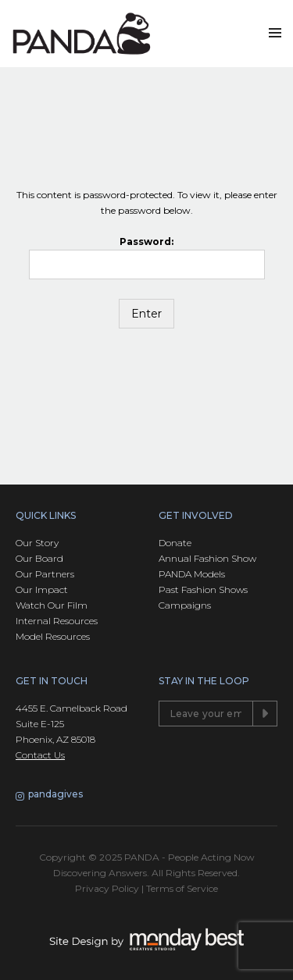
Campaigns (185, 605)
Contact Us (40, 755)
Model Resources (53, 636)
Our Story (37, 543)
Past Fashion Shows (203, 589)
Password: (147, 257)
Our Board (39, 558)
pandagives (49, 795)
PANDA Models (192, 574)
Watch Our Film (52, 605)
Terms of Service (182, 888)
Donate (175, 543)
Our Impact (42, 589)
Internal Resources (57, 621)
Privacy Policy (107, 888)
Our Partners (45, 574)
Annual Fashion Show (207, 558)
